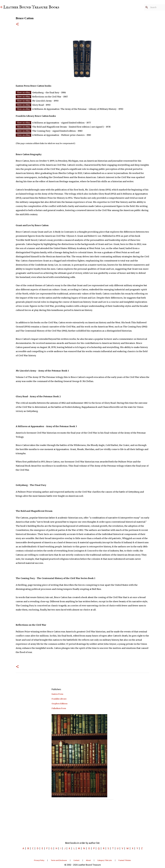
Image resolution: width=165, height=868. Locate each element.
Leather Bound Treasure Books (31, 7)
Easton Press (57, 694)
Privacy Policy (39, 860)
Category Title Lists (105, 860)
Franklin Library (59, 699)
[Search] (151, 7)
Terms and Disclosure (59, 860)
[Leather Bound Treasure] (2, 7)
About (88, 860)
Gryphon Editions (59, 704)
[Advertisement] (82, 820)
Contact (76, 860)
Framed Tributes (125, 860)
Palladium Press (59, 708)
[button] (17, 24)
